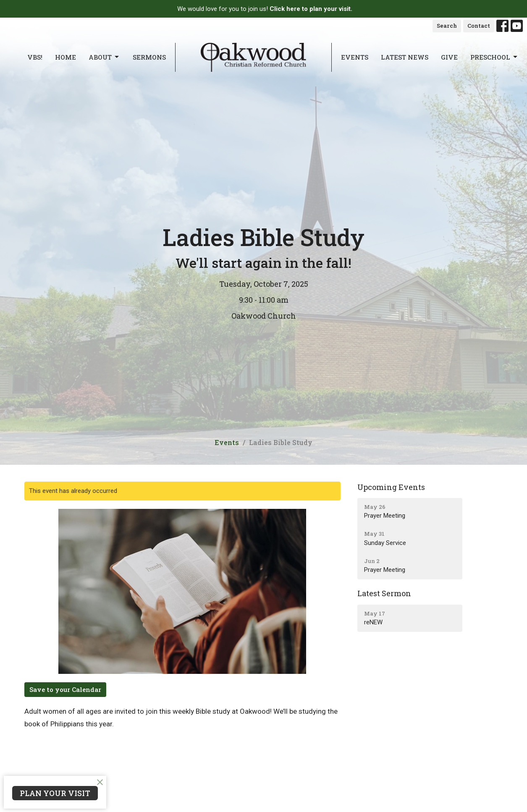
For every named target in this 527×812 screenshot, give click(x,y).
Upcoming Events (391, 487)
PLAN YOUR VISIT (55, 793)
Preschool (494, 57)
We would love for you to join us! (265, 9)
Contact (479, 26)
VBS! (35, 57)
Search (447, 26)
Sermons (149, 57)
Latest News (405, 57)
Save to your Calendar (65, 689)
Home (66, 57)
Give (449, 57)
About (104, 57)
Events (355, 57)
